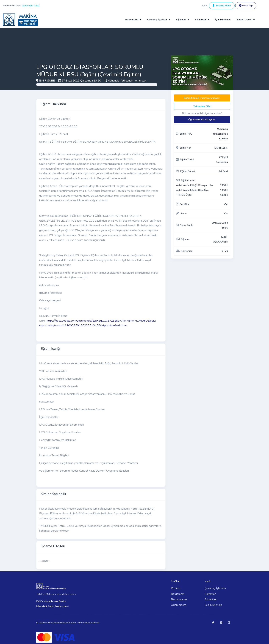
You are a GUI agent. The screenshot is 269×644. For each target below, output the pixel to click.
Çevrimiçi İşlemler (215, 588)
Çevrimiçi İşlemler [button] (157, 20)
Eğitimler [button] (181, 20)
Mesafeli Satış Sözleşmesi (52, 606)
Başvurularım (179, 599)
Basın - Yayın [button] (244, 20)
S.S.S (205, 6)
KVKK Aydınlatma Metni (51, 601)
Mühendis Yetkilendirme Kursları (127, 81)
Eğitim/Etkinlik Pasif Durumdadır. (202, 98)
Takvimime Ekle (202, 106)
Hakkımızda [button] (132, 20)
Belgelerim (178, 594)
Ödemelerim (179, 605)
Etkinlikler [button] (201, 20)
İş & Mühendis (223, 20)
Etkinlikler (211, 599)
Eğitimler (210, 594)
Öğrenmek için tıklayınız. (202, 119)
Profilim (176, 588)
